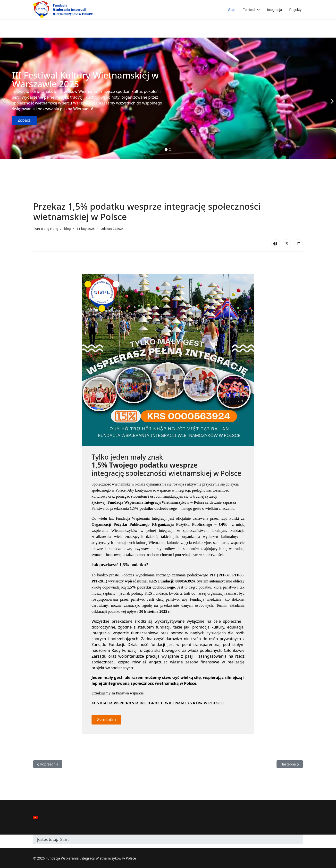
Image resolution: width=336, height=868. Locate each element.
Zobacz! (25, 120)
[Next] (331, 98)
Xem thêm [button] (106, 719)
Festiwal (249, 10)
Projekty (295, 10)
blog (67, 229)
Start (232, 10)
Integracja (274, 10)
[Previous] (5, 98)
